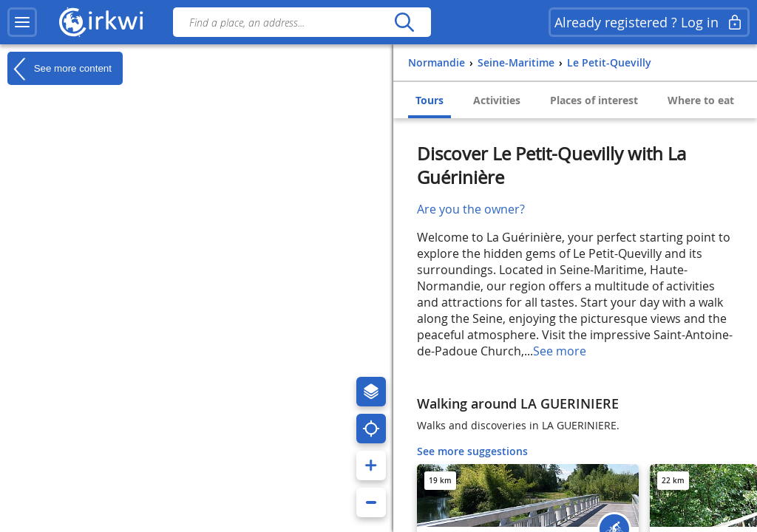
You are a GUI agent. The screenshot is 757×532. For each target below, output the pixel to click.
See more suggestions (472, 451)
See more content (60, 69)
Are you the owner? (471, 209)
